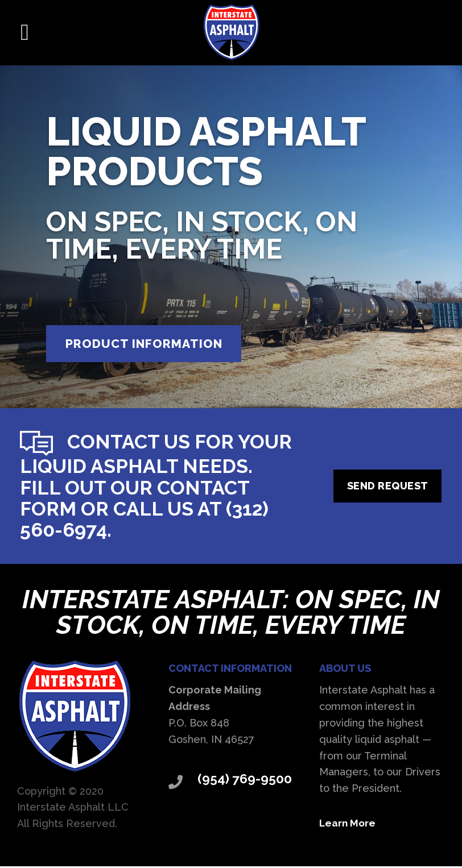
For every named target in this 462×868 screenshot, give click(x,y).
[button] (25, 32)
